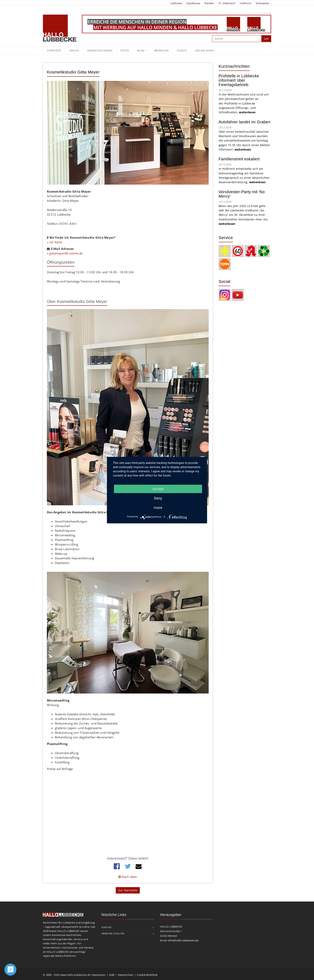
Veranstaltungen (100, 50)
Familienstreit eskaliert (239, 159)
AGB (112, 975)
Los (266, 39)
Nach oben (128, 877)
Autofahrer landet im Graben (245, 122)
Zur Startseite (128, 890)
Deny (158, 498)
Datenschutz (126, 975)
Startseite (54, 50)
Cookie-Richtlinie (147, 975)
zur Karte (56, 242)
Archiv (74, 50)
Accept (158, 489)
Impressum (98, 975)
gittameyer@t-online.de (66, 253)
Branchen (162, 50)
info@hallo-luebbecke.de (183, 940)
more (158, 508)
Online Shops (205, 50)
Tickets (182, 50)
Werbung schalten (113, 933)
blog (141, 50)
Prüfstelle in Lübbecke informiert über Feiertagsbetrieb (239, 80)
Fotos (125, 50)
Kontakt (107, 927)
